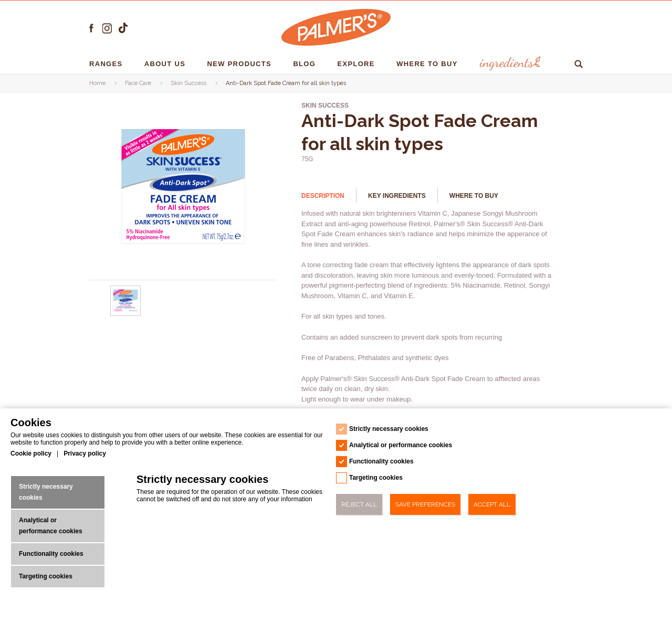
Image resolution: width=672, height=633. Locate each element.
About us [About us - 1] (166, 64)
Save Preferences (425, 504)
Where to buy (474, 196)
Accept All (492, 504)
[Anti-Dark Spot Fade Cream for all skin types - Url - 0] (126, 314)
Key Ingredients (397, 196)
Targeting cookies (46, 576)
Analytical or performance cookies (51, 526)
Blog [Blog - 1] (306, 64)
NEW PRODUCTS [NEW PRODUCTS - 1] (241, 64)
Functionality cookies (51, 554)
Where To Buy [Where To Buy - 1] (428, 64)
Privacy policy (85, 453)
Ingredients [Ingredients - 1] (508, 64)
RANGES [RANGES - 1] (107, 64)
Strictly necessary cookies (46, 492)
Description (323, 196)
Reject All (359, 504)
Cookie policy (31, 453)
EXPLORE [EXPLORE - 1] (358, 64)
